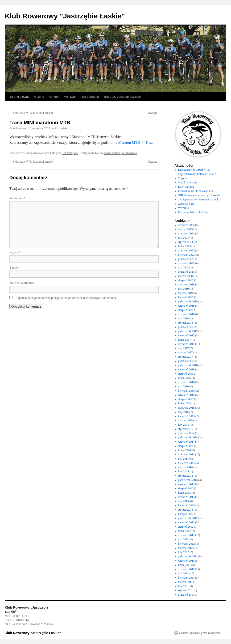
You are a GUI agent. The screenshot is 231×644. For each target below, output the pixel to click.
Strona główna (20, 97)
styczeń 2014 (186, 476)
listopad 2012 (186, 514)
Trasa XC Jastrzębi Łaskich (122, 97)
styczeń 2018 (186, 323)
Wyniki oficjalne (188, 182)
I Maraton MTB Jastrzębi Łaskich (32, 113)
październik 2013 (188, 480)
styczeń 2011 (186, 590)
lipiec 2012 (185, 531)
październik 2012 (188, 518)
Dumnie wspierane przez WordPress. (200, 633)
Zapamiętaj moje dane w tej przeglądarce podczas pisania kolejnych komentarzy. (66, 298)
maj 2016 (184, 386)
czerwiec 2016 (186, 382)
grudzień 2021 (186, 272)
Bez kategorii (70, 153)
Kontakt (54, 97)
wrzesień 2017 (186, 335)
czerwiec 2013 (186, 497)
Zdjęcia (182, 178)
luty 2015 (184, 425)
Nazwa (15, 253)
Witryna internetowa (22, 283)
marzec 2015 (186, 420)
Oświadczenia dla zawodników (196, 191)
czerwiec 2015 (186, 408)
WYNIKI (184, 208)
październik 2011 (188, 556)
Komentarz (17, 198)
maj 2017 (184, 348)
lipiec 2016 (185, 378)
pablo (63, 128)
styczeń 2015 (186, 429)
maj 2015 (184, 412)
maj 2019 (184, 289)
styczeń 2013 (186, 510)
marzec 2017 (186, 352)
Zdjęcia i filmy (187, 204)
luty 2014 (184, 471)
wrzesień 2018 (186, 306)
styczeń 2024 (186, 242)
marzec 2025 (186, 229)
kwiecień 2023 (186, 255)
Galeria (39, 97)
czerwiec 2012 (186, 535)
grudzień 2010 (186, 595)
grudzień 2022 (186, 259)
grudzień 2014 (186, 433)
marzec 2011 (185, 582)
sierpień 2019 (186, 280)
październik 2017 (188, 331)
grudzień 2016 (186, 361)
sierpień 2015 (186, 399)
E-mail (14, 268)
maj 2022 (184, 267)
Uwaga (154, 113)
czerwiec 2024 (186, 233)
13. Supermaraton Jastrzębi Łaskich (198, 199)
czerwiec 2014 (186, 454)
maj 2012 (184, 539)
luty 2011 (184, 586)
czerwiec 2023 (186, 250)
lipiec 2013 (185, 493)
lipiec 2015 (185, 403)
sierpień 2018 (186, 310)
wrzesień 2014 (186, 442)
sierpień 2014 (186, 446)
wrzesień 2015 (186, 395)
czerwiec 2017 (186, 344)
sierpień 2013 (186, 488)
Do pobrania (90, 97)
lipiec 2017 (185, 340)
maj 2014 (184, 459)
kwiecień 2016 (186, 391)
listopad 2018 (186, 297)
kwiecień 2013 (186, 505)
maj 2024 (184, 238)
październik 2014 (188, 437)
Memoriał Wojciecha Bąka (193, 212)
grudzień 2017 (186, 327)
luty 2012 (184, 552)
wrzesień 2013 (186, 484)
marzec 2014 (186, 467)
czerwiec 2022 (186, 263)
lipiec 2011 (184, 565)
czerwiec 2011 (186, 569)
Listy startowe (186, 187)
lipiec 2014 (185, 450)
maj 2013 (184, 501)
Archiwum (71, 97)
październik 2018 (188, 301)
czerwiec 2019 (186, 284)
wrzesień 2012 (186, 522)
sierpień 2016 (186, 374)
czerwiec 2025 (186, 225)
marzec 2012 (186, 548)
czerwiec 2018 (186, 314)
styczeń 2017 (186, 357)
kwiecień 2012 (186, 544)
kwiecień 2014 (186, 463)
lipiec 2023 (185, 246)
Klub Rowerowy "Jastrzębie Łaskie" (65, 16)
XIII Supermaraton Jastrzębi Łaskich (199, 195)
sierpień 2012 (186, 527)
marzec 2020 (186, 276)
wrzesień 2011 (186, 561)
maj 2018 (184, 318)
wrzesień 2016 (186, 369)
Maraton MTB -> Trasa (136, 142)
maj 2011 (184, 573)
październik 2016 (188, 365)
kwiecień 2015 (186, 416)
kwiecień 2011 (186, 578)
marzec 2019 (186, 293)
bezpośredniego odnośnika (121, 153)
